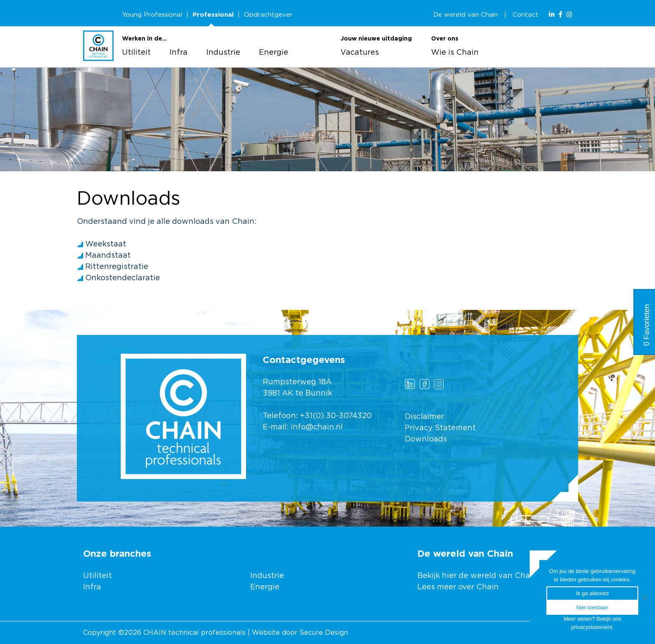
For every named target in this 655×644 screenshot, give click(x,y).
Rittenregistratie (117, 267)
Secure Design (324, 633)
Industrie (223, 53)
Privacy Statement (440, 428)
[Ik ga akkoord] (645, 597)
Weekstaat (106, 244)
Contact (526, 15)
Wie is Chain (455, 53)
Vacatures (360, 53)
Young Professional (152, 15)
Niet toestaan (593, 607)
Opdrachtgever (268, 15)
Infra (179, 53)
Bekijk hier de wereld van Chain (477, 576)
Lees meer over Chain (458, 587)
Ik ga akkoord (592, 593)
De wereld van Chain (466, 15)
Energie (274, 53)
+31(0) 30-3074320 (336, 416)
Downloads (426, 439)
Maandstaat (108, 256)
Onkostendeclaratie (123, 278)
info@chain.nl (317, 427)
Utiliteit (136, 53)
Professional (213, 15)
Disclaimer (424, 417)
